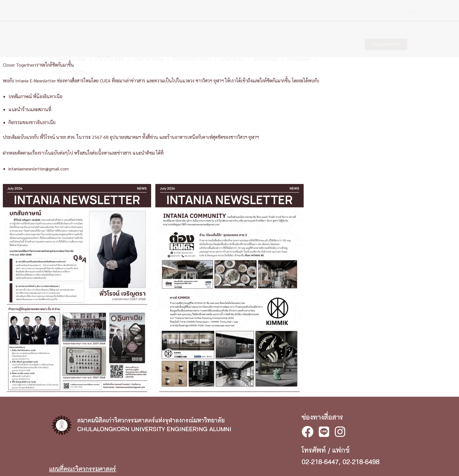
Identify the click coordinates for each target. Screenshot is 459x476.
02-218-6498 (361, 462)
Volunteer (299, 35)
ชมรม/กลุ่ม (266, 35)
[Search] (390, 12)
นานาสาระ (232, 35)
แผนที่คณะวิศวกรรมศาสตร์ (83, 469)
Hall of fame (149, 35)
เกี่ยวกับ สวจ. (110, 35)
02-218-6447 (320, 462)
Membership (71, 35)
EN (406, 13)
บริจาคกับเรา (71, 48)
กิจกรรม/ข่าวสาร (192, 35)
